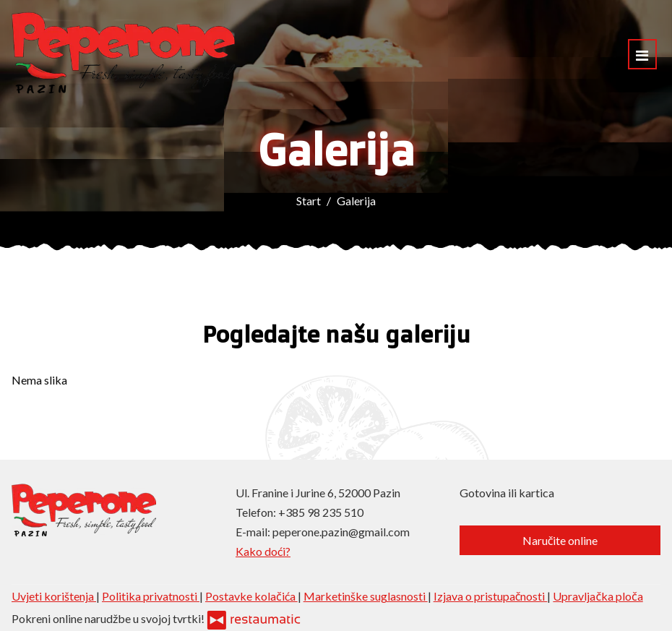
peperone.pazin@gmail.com (341, 532)
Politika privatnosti (151, 596)
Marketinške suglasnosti (366, 596)
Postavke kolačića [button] (251, 596)
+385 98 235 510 (321, 512)
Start (309, 201)
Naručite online (560, 540)
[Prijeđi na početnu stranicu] (123, 54)
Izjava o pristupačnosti (491, 596)
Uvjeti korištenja (54, 596)
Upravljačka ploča (598, 596)
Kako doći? (263, 551)
